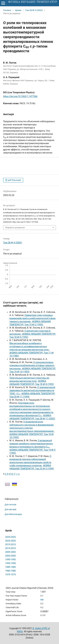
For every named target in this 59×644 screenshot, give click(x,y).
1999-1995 (10, 560)
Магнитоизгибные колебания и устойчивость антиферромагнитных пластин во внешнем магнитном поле (29, 346)
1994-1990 (10, 563)
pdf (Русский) (14, 180)
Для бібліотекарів (13, 514)
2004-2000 (10, 556)
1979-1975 (10, 575)
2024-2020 (10, 541)
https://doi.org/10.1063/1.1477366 (20, 96)
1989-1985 (10, 567)
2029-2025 (10, 537)
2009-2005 (10, 552)
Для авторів (11, 509)
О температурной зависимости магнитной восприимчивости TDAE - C (32, 390)
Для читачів (10, 505)
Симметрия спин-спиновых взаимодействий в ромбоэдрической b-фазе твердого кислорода (32, 318)
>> (18, 474)
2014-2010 (10, 548)
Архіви (18, 10)
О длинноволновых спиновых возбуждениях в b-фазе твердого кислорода (32, 365)
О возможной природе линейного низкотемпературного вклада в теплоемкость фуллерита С (31, 444)
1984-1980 (10, 571)
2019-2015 (10, 545)
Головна (7, 10)
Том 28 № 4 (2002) (34, 10)
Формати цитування (15, 228)
